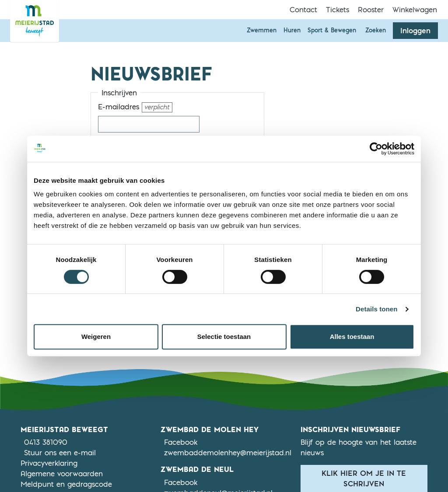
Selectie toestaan (224, 337)
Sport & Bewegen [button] (332, 30)
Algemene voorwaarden (62, 474)
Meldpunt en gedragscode (66, 484)
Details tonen (376, 309)
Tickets (338, 10)
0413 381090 (46, 442)
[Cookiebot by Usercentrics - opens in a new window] (376, 149)
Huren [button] (292, 30)
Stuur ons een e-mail (60, 453)
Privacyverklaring (49, 463)
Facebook (181, 442)
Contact (303, 10)
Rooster (371, 10)
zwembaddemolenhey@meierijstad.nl (228, 453)
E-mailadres (135, 107)
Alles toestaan (352, 337)
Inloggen (415, 31)
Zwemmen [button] (262, 30)
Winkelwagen (415, 10)
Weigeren (96, 337)
